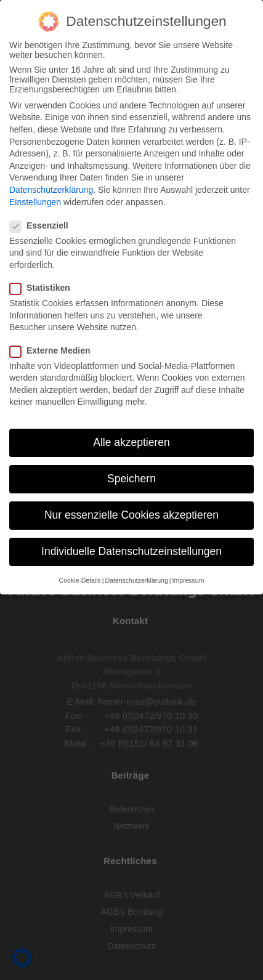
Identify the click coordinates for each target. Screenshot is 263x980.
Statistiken (44, 286)
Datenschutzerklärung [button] (137, 578)
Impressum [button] (188, 578)
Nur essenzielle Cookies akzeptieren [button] (131, 514)
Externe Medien (54, 349)
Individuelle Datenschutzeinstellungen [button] (131, 550)
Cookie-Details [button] (80, 578)
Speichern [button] (131, 477)
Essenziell (43, 224)
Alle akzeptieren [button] (131, 441)
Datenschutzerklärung (51, 188)
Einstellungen (35, 200)
